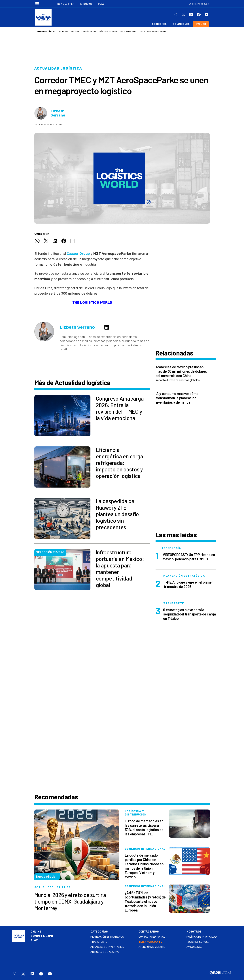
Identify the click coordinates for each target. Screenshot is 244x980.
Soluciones (181, 24)
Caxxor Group (78, 254)
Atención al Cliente (152, 947)
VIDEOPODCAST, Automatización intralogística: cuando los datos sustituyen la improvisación (110, 31)
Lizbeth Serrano (58, 113)
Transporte (99, 942)
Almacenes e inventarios (107, 947)
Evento (201, 24)
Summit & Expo (42, 936)
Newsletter (66, 4)
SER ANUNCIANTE (150, 942)
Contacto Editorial (152, 937)
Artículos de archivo (105, 952)
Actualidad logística (58, 68)
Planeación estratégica (107, 937)
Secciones (159, 24)
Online (36, 932)
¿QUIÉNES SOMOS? (198, 942)
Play (101, 4)
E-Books (86, 4)
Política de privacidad (202, 937)
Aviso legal (194, 947)
